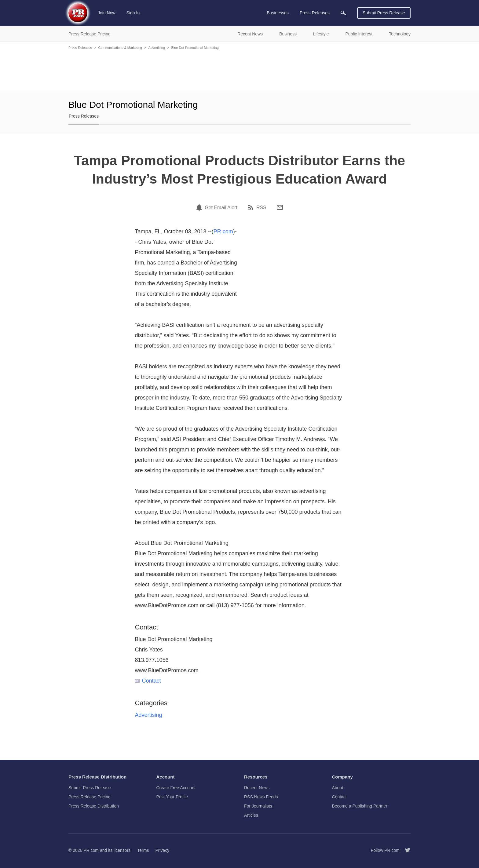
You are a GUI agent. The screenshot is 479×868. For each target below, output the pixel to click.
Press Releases (80, 48)
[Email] (280, 207)
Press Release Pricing (90, 797)
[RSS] (252, 207)
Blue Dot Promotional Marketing (195, 48)
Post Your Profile (172, 797)
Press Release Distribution (94, 806)
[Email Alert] (200, 207)
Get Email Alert (221, 208)
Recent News (257, 788)
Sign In (133, 13)
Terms (143, 850)
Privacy (162, 850)
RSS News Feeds (261, 797)
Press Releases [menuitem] (315, 13)
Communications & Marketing (120, 48)
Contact (148, 681)
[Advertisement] (239, 70)
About (338, 788)
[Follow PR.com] (405, 850)
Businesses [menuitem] (278, 13)
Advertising (157, 48)
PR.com (223, 232)
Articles (251, 815)
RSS (261, 208)
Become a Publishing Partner (360, 806)
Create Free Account (176, 788)
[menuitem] (343, 13)
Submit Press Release (384, 13)
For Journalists (258, 806)
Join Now (107, 13)
